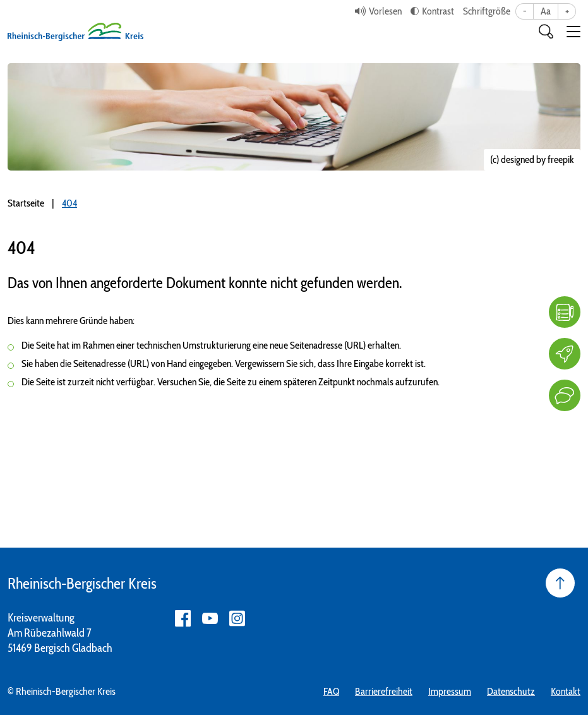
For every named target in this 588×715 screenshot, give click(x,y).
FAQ (331, 691)
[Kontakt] (565, 395)
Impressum (450, 691)
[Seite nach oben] (560, 583)
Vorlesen (385, 11)
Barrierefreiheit (384, 691)
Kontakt (566, 691)
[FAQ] (565, 312)
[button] (573, 32)
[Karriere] (565, 354)
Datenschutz (511, 691)
